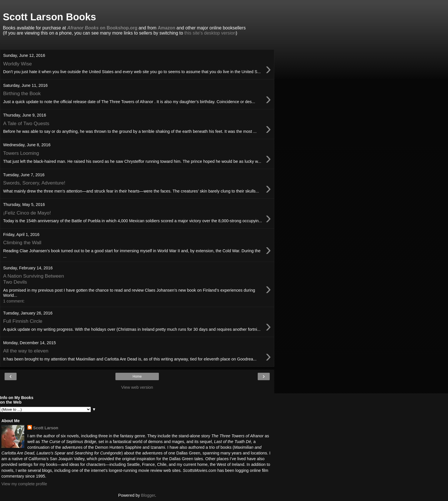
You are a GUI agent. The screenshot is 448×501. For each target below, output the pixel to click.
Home (137, 376)
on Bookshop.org (102, 28)
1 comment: (14, 301)
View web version (137, 387)
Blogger (148, 495)
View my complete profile (24, 484)
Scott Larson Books (49, 17)
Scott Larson (46, 428)
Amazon (167, 28)
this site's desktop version (210, 33)
